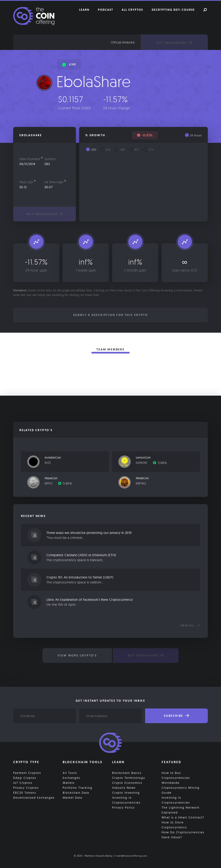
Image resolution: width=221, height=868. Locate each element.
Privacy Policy (123, 808)
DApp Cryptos (25, 778)
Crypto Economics (127, 783)
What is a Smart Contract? (183, 817)
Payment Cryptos (27, 773)
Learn (84, 10)
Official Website (123, 42)
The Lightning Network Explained (181, 810)
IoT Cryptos (23, 783)
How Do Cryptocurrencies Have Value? (183, 835)
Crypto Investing (126, 793)
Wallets (69, 783)
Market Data (72, 798)
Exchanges (71, 778)
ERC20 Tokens (25, 793)
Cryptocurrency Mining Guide (181, 790)
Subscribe (176, 716)
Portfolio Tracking (78, 788)
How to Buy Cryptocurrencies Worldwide (176, 778)
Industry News (124, 788)
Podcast (106, 10)
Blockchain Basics (127, 773)
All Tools (70, 773)
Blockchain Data (76, 793)
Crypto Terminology (129, 778)
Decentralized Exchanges (34, 798)
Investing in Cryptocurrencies (126, 800)
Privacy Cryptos (26, 788)
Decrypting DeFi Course (173, 10)
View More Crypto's (77, 655)
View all (190, 626)
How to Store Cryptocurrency (174, 825)
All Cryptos (132, 10)
